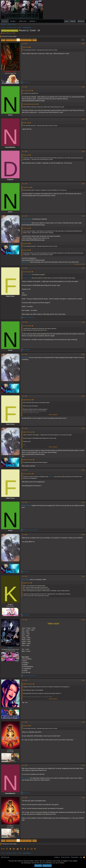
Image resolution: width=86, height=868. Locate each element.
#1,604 (82, 151)
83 (24, 40)
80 (15, 40)
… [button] (10, 40)
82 (21, 40)
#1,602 (82, 87)
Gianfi (11, 708)
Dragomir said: (28, 187)
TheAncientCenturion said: (31, 104)
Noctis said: (27, 47)
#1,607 (82, 268)
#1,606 (82, 216)
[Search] (81, 21)
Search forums (12, 24)
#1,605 (82, 184)
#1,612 (82, 470)
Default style (5, 857)
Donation (13, 21)
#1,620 (82, 798)
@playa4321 (26, 262)
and (31, 530)
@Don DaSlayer (28, 219)
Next (34, 40)
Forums (5, 21)
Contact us (57, 857)
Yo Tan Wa (11, 244)
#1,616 (82, 620)
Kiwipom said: (27, 583)
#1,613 (82, 502)
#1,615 (82, 576)
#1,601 (82, 44)
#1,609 (82, 354)
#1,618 (82, 722)
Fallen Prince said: (29, 432)
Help (81, 857)
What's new (23, 21)
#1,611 (82, 428)
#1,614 (82, 535)
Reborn (4, 33)
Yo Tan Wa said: (28, 91)
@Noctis (52, 477)
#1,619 (82, 765)
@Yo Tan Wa (26, 579)
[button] (17, 21)
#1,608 (82, 322)
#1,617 (82, 680)
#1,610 (82, 396)
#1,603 (82, 119)
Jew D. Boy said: (28, 474)
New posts (4, 24)
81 (18, 40)
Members (32, 21)
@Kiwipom (26, 357)
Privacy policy (75, 857)
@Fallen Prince (27, 223)
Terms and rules (65, 857)
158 (30, 40)
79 (12, 40)
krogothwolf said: (28, 400)
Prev (4, 40)
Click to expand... (53, 415)
